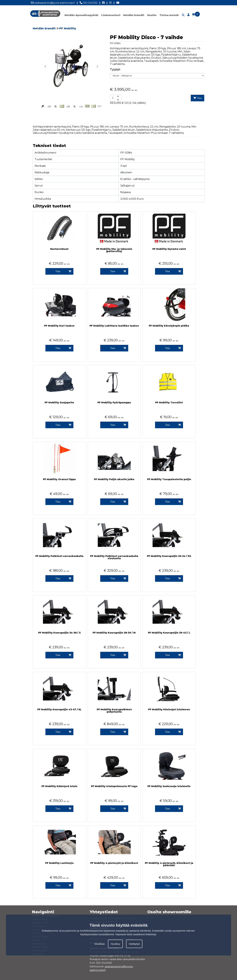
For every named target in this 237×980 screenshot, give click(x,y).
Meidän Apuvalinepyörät (81, 15)
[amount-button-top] (118, 96)
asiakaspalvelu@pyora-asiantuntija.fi (53, 2)
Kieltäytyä (134, 944)
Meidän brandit (134, 15)
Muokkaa (100, 944)
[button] (97, 66)
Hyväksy (115, 944)
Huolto (152, 15)
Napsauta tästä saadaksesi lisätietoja (136, 934)
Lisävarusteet (111, 15)
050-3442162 (89, 2)
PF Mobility (68, 28)
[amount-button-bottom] (118, 100)
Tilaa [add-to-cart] (197, 98)
